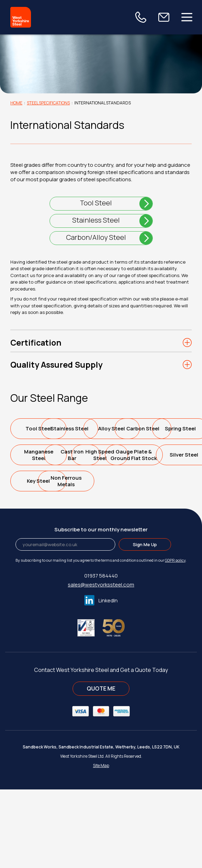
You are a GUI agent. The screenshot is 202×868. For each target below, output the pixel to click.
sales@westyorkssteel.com (101, 663)
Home (16, 103)
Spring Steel (40, 481)
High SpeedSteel (102, 507)
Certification (36, 343)
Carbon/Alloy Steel (96, 237)
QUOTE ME (101, 767)
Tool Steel (96, 203)
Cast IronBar (40, 507)
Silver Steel (102, 533)
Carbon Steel (102, 455)
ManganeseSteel (102, 481)
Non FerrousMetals (102, 560)
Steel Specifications (48, 103)
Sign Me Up (145, 623)
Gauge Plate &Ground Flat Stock (40, 533)
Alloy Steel (40, 455)
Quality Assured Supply (56, 365)
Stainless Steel (96, 220)
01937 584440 (101, 654)
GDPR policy (175, 639)
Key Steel (40, 559)
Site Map (101, 844)
